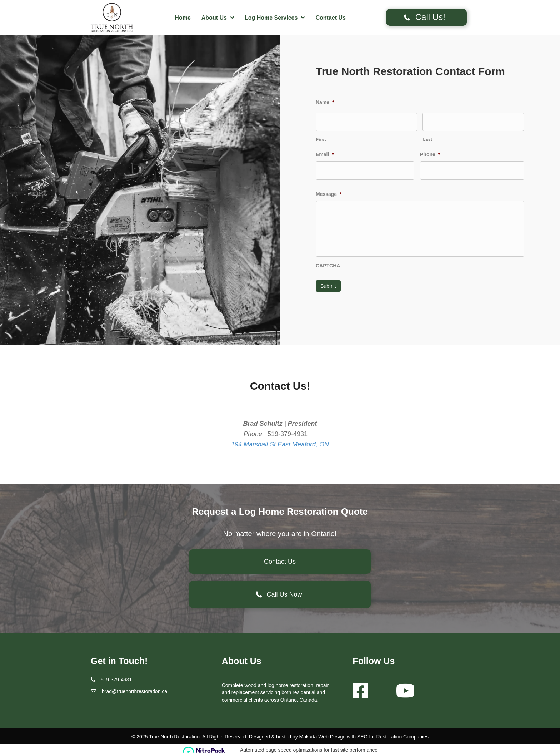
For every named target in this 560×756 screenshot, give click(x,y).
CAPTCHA (328, 266)
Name (325, 102)
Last (427, 139)
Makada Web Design (322, 736)
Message (329, 193)
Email (325, 154)
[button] (426, 17)
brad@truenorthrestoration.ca (134, 691)
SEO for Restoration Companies (393, 736)
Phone (430, 154)
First (321, 139)
